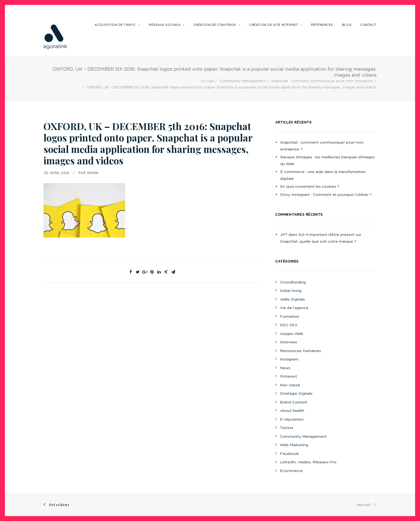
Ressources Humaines (300, 351)
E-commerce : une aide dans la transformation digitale (323, 175)
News (285, 368)
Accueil (207, 81)
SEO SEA (289, 325)
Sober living (291, 291)
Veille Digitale (292, 300)
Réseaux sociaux (167, 25)
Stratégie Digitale (296, 394)
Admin (93, 173)
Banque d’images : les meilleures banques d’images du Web (328, 161)
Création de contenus (217, 25)
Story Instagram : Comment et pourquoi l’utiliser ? (326, 195)
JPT (284, 235)
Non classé (290, 385)
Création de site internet (276, 25)
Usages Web (292, 334)
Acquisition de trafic (117, 25)
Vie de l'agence (294, 308)
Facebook (289, 454)
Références (322, 25)
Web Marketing (294, 445)
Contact (368, 25)
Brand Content (294, 402)
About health (292, 411)
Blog (347, 25)
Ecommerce (291, 471)
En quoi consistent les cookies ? (310, 187)
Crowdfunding (293, 282)
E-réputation (292, 420)
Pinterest (288, 377)
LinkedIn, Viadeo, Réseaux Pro (308, 462)
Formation (290, 317)
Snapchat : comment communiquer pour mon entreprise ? (324, 81)
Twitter (287, 428)
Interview (289, 342)
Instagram (289, 359)
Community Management (243, 81)
